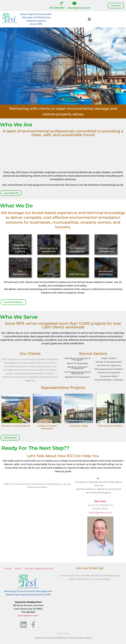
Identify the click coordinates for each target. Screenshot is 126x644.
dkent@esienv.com (79, 8)
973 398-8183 (57, 8)
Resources (40, 568)
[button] (89, 19)
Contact (49, 568)
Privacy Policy (63, 633)
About (18, 568)
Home (8, 568)
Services (29, 568)
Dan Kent (100, 501)
